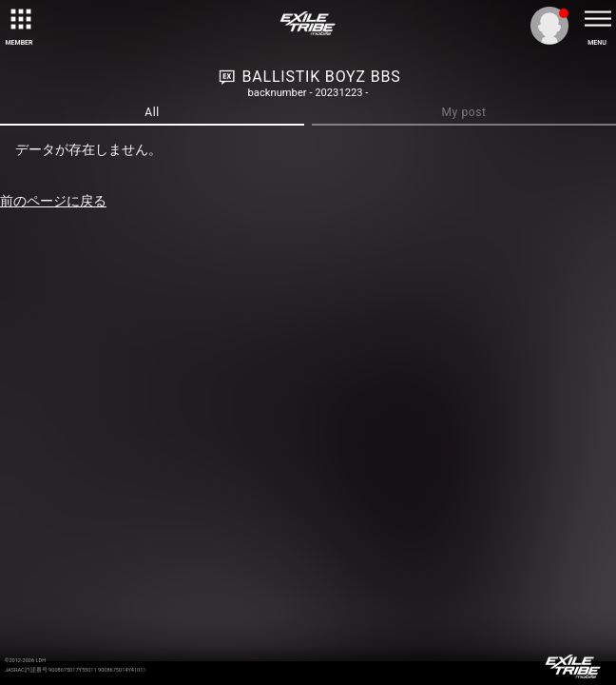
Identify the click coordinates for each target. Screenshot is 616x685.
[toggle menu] (597, 19)
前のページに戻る (53, 201)
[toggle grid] (19, 19)
